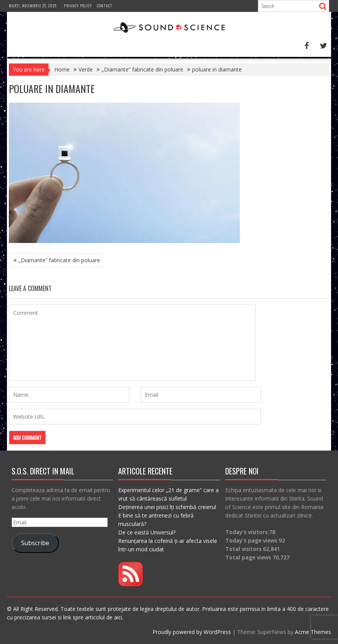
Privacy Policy (78, 6)
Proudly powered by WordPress (192, 632)
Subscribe (35, 543)
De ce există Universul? (147, 532)
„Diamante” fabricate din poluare (59, 260)
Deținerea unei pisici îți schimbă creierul (167, 507)
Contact (105, 6)
